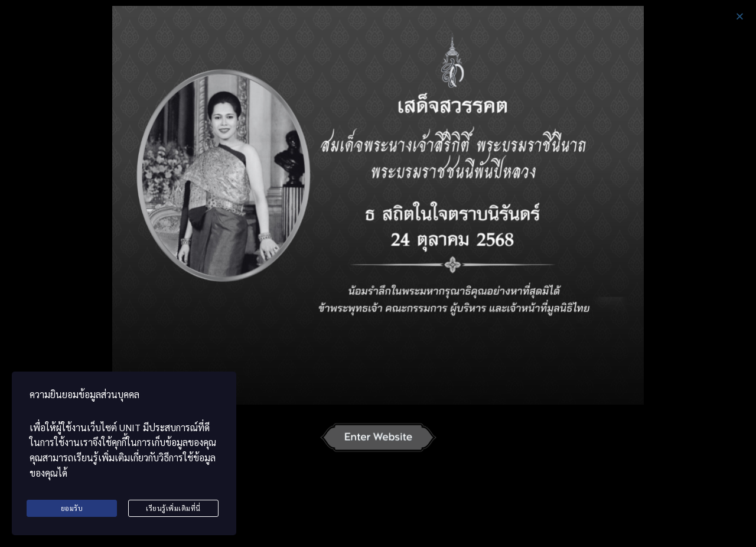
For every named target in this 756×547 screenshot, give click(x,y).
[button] (740, 16)
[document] (378, 273)
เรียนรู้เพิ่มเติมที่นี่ (173, 509)
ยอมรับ (72, 509)
